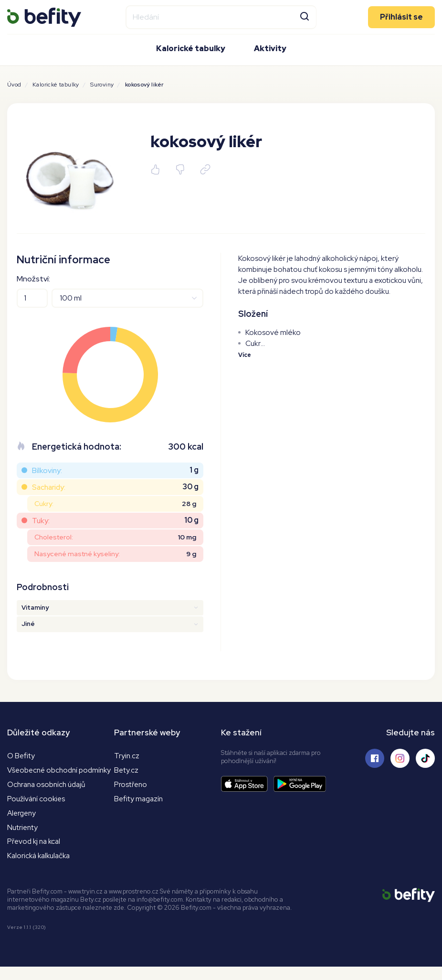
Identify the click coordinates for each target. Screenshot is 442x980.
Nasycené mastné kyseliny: (77, 554)
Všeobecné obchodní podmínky (45, 775)
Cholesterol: (54, 537)
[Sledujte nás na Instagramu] (400, 758)
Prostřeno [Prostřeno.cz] (131, 785)
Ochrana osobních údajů (49, 795)
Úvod (14, 85)
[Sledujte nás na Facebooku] (375, 758)
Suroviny (102, 85)
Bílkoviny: (47, 470)
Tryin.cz (127, 756)
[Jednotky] (127, 298)
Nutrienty (23, 839)
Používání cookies (37, 810)
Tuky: (41, 521)
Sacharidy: (49, 487)
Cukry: (44, 504)
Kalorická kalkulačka (41, 869)
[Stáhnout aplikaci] (247, 784)
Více (245, 355)
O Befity (21, 756)
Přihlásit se (401, 16)
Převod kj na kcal (36, 854)
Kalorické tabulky (191, 48)
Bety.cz (126, 770)
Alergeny (23, 824)
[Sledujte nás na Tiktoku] (425, 758)
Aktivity (270, 48)
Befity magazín (140, 800)
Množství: (33, 279)
